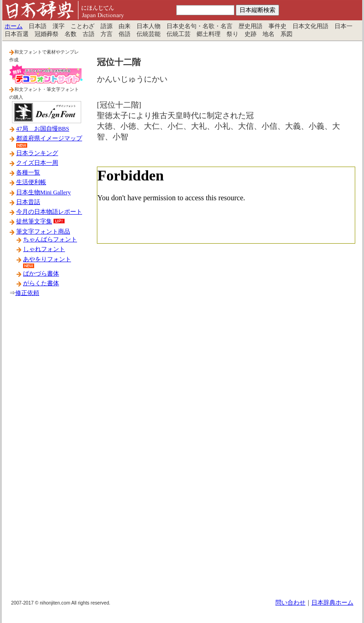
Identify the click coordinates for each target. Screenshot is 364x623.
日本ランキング (37, 153)
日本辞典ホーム (332, 603)
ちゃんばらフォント (50, 240)
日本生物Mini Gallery (43, 192)
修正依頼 (27, 293)
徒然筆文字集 (34, 222)
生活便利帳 (31, 182)
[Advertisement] (46, 452)
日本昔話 (28, 202)
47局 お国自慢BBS (43, 129)
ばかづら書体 (41, 274)
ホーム (14, 26)
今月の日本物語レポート (49, 212)
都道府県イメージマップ (49, 138)
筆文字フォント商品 (43, 232)
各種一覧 (28, 173)
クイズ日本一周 (37, 163)
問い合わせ (290, 603)
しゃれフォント (44, 249)
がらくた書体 (41, 283)
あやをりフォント (47, 259)
